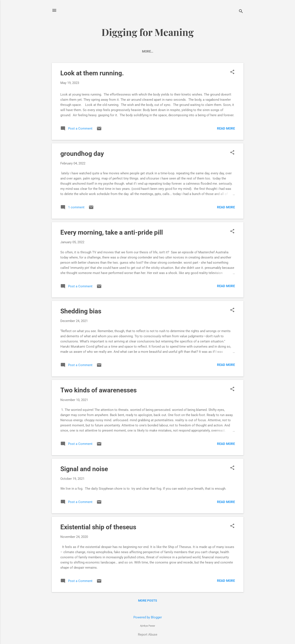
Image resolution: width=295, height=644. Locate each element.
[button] (232, 73)
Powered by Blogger (148, 617)
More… (226, 51)
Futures (179, 51)
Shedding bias (81, 312)
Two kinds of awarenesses (98, 391)
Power (85, 51)
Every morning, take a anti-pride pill (112, 233)
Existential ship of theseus (98, 528)
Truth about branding (118, 51)
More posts (148, 601)
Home (68, 51)
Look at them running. (92, 74)
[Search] (241, 12)
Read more (226, 129)
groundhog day (82, 154)
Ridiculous (155, 51)
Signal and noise (84, 470)
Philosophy (203, 51)
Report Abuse (148, 635)
